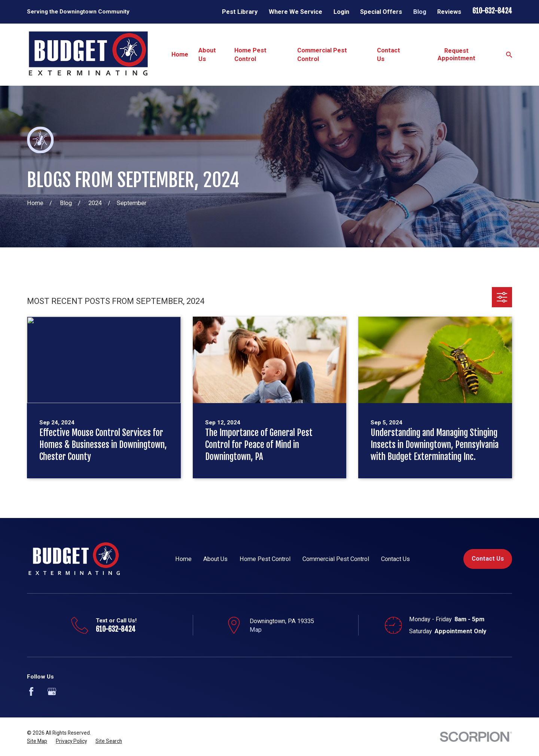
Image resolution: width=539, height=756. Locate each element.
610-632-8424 (492, 11)
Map (256, 630)
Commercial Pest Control (336, 559)
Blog (420, 12)
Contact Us (395, 559)
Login (341, 12)
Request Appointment (456, 54)
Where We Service (296, 12)
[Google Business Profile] (52, 691)
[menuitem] (37, 741)
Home (183, 559)
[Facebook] (31, 691)
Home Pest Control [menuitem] (250, 55)
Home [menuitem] (180, 54)
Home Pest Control (265, 559)
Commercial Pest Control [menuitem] (322, 55)
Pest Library (240, 12)
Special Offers (381, 12)
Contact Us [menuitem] (389, 55)
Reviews (449, 12)
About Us (215, 559)
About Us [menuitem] (207, 55)
